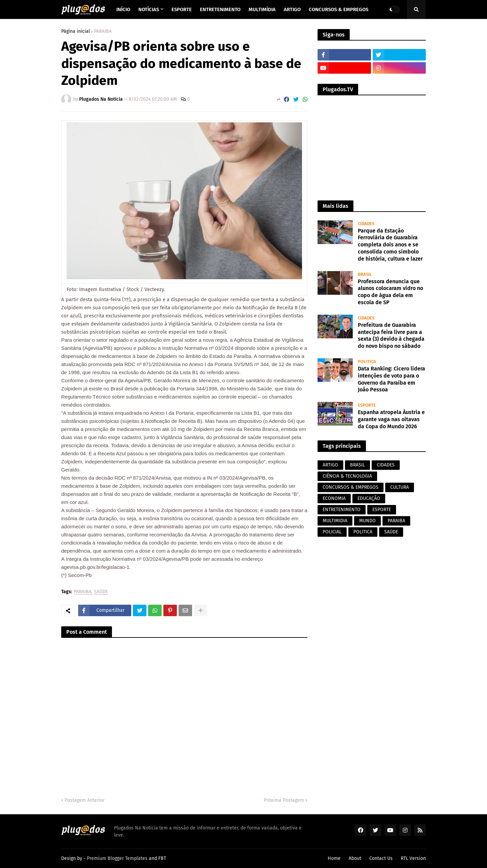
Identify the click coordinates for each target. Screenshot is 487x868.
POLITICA (363, 532)
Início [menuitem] (123, 9)
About (355, 858)
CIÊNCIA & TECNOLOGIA (347, 476)
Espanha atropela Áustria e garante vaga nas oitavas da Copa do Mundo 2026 (391, 419)
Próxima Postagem (284, 800)
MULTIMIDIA (335, 521)
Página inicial (76, 31)
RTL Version (413, 858)
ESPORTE (382, 510)
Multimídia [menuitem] (262, 9)
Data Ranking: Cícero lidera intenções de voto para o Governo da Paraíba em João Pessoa (391, 379)
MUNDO (367, 521)
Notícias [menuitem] (149, 9)
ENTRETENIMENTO (342, 510)
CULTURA (400, 487)
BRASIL (357, 465)
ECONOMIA (334, 498)
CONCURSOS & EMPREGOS (351, 487)
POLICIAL (332, 532)
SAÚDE (101, 592)
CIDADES (386, 465)
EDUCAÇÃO (369, 498)
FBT (162, 858)
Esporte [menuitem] (182, 9)
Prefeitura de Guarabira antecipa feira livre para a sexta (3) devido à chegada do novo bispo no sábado (391, 335)
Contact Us (381, 858)
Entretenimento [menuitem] (220, 9)
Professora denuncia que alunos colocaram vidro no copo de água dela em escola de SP (390, 292)
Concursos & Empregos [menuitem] (339, 9)
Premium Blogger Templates (117, 858)
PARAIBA (103, 31)
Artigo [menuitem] (292, 9)
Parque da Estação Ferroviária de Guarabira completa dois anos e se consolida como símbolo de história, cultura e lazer (390, 245)
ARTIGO (330, 465)
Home (334, 858)
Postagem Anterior (85, 800)
